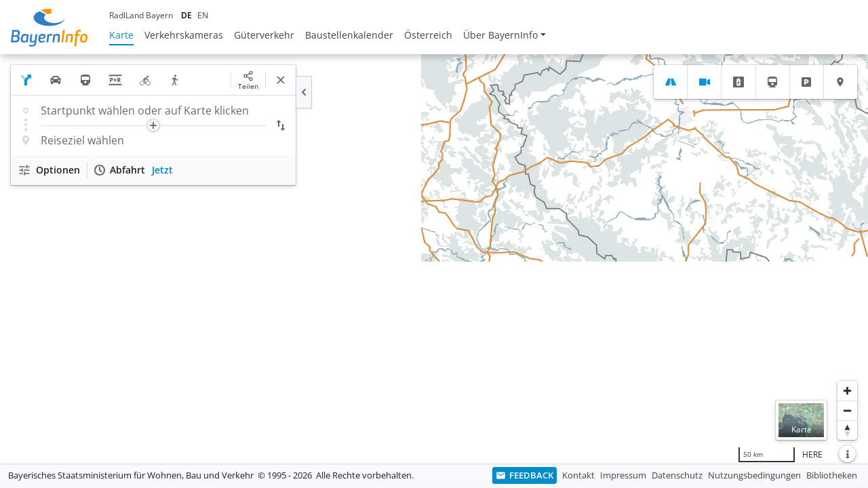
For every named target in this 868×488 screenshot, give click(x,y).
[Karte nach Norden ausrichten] (847, 430)
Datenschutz (677, 475)
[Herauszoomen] (847, 410)
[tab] (670, 82)
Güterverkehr (264, 35)
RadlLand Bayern (141, 15)
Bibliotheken (832, 475)
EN (203, 15)
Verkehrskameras (184, 35)
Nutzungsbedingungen (754, 475)
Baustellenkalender (349, 35)
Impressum (623, 475)
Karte (121, 35)
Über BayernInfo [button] (500, 35)
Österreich (428, 35)
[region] (434, 259)
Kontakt (578, 475)
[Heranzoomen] (847, 391)
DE (186, 15)
